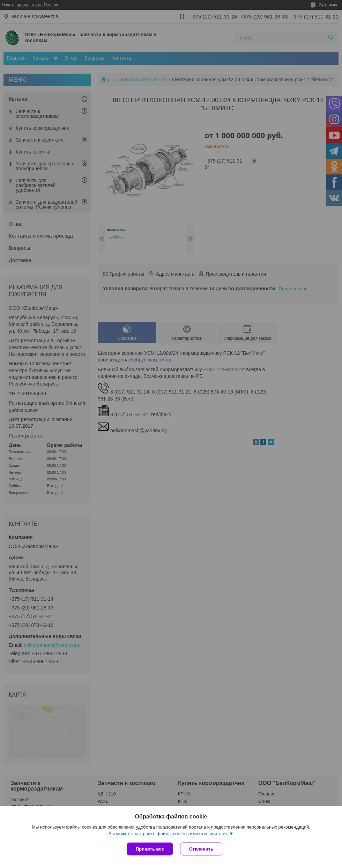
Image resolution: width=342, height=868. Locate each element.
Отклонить (201, 849)
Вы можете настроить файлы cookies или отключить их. (169, 834)
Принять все (150, 849)
